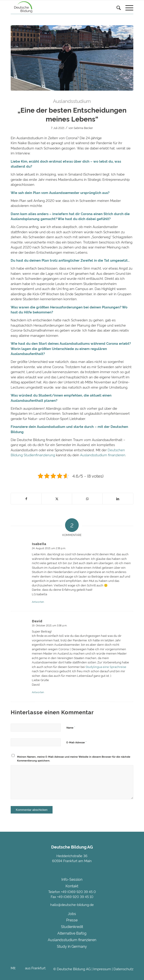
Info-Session (72, 879)
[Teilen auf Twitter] (57, 499)
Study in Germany (72, 946)
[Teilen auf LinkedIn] (118, 499)
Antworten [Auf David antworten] (38, 692)
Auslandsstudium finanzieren (103, 455)
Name (71, 727)
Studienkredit (72, 926)
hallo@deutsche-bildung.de (72, 904)
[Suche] (116, 8)
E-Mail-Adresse (76, 742)
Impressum (102, 969)
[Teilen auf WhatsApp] (87, 499)
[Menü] (127, 8)
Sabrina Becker (83, 128)
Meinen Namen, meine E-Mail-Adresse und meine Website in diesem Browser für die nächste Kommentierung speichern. (74, 759)
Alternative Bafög (72, 933)
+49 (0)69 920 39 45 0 (78, 892)
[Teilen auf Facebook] (26, 499)
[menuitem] (116, 13)
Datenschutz (123, 969)
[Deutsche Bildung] (60, 7)
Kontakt (72, 886)
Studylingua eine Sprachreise (106, 667)
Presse (72, 920)
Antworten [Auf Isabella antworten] (38, 602)
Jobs (72, 913)
